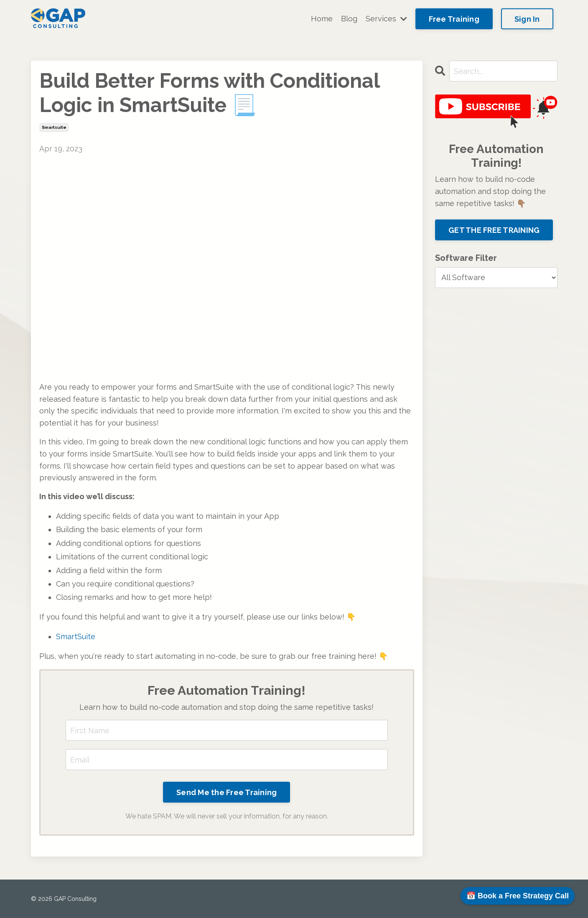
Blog (349, 19)
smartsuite (54, 127)
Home (322, 19)
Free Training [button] (454, 19)
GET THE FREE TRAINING (494, 230)
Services (386, 19)
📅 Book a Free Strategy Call (518, 896)
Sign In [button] (527, 19)
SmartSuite (76, 636)
